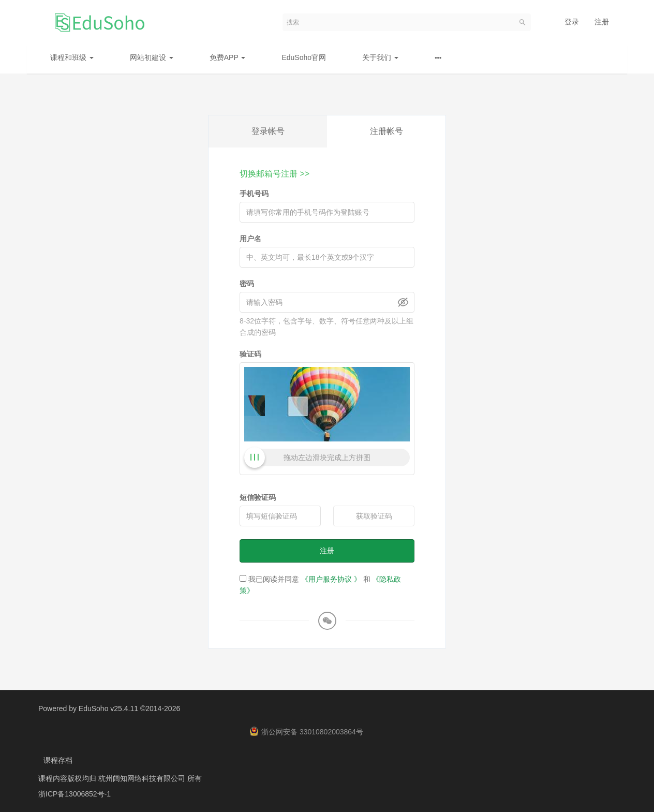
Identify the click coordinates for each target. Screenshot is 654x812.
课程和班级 (72, 57)
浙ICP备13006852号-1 (75, 794)
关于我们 (380, 57)
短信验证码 (258, 497)
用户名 (250, 239)
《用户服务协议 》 (331, 579)
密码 (247, 284)
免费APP (228, 57)
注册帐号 (387, 131)
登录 (572, 22)
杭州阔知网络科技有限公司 (143, 778)
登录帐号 (268, 131)
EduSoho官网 (304, 57)
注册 (602, 22)
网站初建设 (152, 57)
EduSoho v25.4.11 (108, 708)
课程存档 (58, 760)
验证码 (250, 354)
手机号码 (254, 194)
